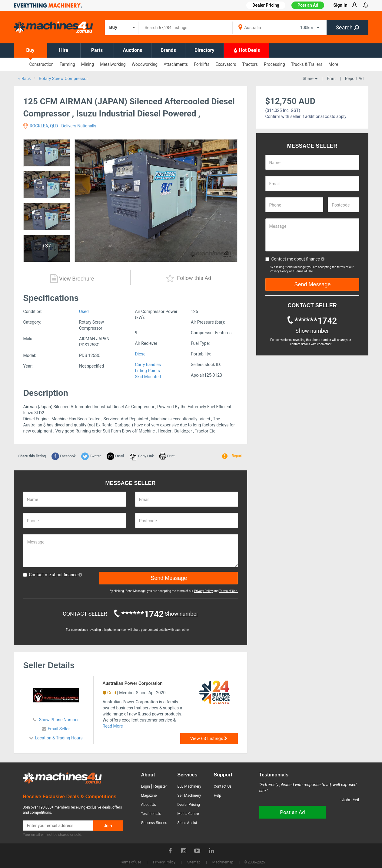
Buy (30, 50)
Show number (181, 614)
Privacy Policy (204, 591)
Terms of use (131, 862)
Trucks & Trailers (307, 64)
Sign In (340, 5)
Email (115, 456)
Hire (64, 50)
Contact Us (223, 786)
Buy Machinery (189, 786)
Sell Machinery (189, 796)
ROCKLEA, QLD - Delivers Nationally (60, 126)
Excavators (226, 64)
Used (84, 311)
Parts (97, 50)
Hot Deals (247, 50)
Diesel (141, 354)
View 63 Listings (209, 738)
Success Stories (154, 823)
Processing (274, 64)
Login (146, 786)
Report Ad (354, 79)
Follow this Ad (189, 279)
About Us (149, 805)
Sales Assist (187, 823)
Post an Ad (308, 5)
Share (310, 79)
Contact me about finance (53, 575)
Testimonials (151, 814)
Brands (168, 50)
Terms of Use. (229, 591)
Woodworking (145, 64)
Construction (42, 64)
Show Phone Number (58, 720)
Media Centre (188, 814)
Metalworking (113, 64)
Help (218, 796)
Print (331, 79)
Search (347, 27)
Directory (204, 50)
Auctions (133, 50)
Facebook (64, 456)
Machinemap (223, 862)
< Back (25, 79)
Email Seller (59, 729)
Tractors (250, 64)
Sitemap (194, 862)
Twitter (91, 456)
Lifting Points (148, 371)
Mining (88, 64)
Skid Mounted (148, 377)
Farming (67, 64)
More (333, 64)
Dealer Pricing (189, 805)
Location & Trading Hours (59, 738)
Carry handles (148, 365)
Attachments (176, 64)
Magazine (149, 796)
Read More (113, 726)
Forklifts (202, 64)
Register (160, 786)
